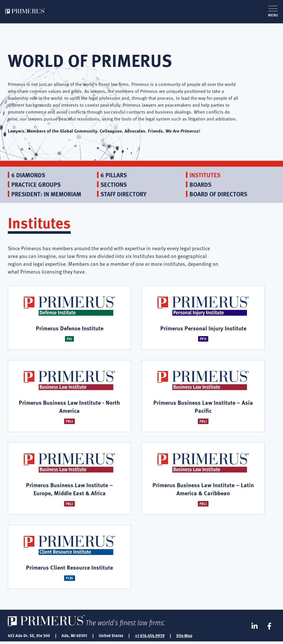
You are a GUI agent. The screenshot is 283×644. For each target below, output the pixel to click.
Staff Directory (123, 194)
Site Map (184, 638)
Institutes (205, 175)
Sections (114, 184)
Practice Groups (36, 184)
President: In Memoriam (46, 194)
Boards (200, 184)
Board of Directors (218, 194)
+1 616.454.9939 (150, 638)
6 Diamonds (28, 175)
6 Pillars (114, 175)
